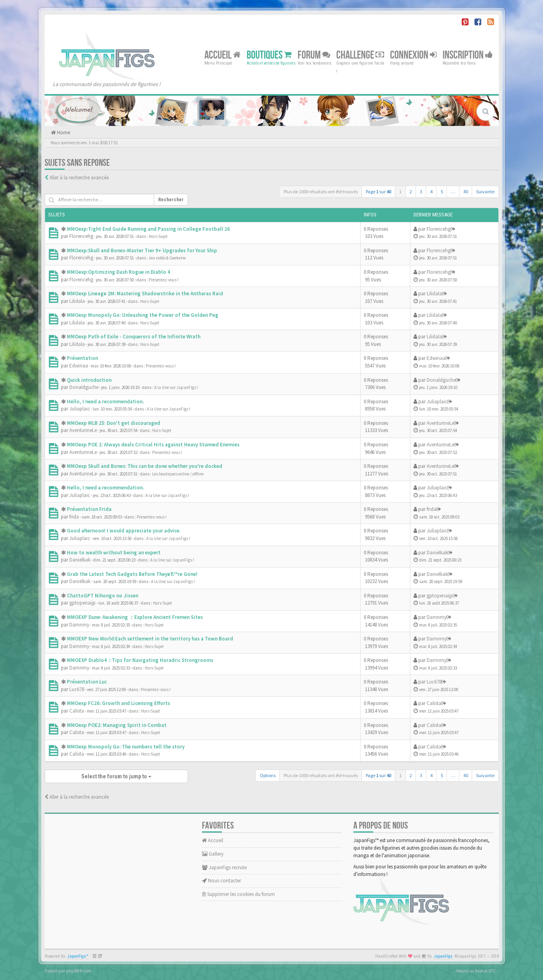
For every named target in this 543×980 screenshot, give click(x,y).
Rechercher (171, 200)
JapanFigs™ (78, 956)
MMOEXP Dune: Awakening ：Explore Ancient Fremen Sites (135, 617)
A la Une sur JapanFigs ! (176, 387)
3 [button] (421, 191)
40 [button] (466, 191)
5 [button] (442, 191)
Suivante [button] (485, 191)
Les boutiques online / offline (178, 474)
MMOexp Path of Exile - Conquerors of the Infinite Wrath (134, 337)
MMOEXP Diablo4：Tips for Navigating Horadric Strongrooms (140, 660)
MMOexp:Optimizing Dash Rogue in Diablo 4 (119, 272)
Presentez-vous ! (164, 280)
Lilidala (77, 301)
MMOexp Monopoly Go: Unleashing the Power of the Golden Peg (143, 315)
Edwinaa (79, 366)
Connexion (413, 55)
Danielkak (80, 560)
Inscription (468, 55)
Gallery (213, 854)
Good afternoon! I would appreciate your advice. (124, 531)
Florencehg (81, 236)
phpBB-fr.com (79, 971)
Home (63, 133)
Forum (314, 55)
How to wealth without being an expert (114, 553)
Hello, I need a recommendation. (105, 402)
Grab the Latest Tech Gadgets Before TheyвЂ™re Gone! (132, 574)
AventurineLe (83, 430)
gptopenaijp (82, 603)
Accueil (222, 55)
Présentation (82, 358)
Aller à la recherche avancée (79, 178)
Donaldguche (84, 387)
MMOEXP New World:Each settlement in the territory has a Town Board (150, 639)
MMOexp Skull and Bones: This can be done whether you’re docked (145, 466)
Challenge (360, 55)
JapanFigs (443, 956)
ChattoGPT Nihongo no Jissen (103, 596)
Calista (77, 711)
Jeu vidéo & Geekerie (167, 258)
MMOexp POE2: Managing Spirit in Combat (117, 725)
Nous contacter (222, 881)
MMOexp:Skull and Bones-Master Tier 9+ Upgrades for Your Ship (142, 250)
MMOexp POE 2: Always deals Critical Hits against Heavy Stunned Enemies (153, 445)
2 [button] (411, 191)
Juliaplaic (80, 409)
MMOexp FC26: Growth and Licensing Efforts (119, 703)
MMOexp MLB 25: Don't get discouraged (114, 423)
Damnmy (79, 625)
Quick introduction (89, 380)
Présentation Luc (87, 682)
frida (74, 517)
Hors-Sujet (158, 236)
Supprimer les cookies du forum (238, 894)
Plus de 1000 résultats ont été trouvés (321, 191)
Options (268, 775)
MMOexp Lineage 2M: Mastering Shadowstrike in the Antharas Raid (145, 294)
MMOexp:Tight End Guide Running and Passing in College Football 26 (148, 229)
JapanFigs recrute (224, 867)
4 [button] (431, 191)
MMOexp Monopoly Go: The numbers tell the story (126, 747)
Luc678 (77, 689)
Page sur (378, 191)
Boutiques (269, 55)
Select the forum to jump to (116, 776)
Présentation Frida (89, 509)
